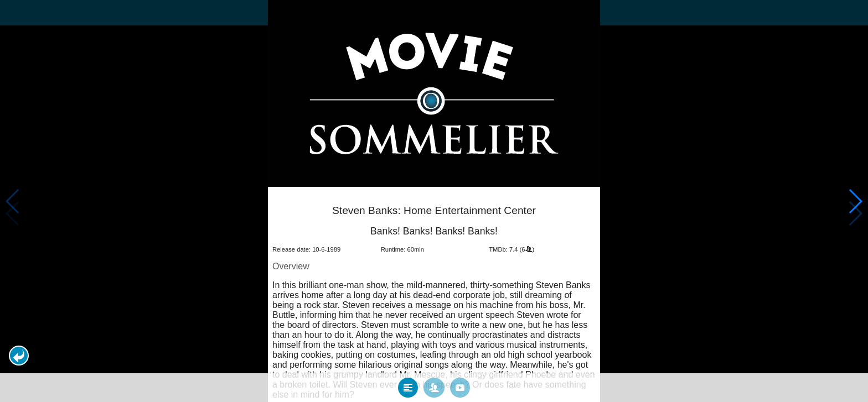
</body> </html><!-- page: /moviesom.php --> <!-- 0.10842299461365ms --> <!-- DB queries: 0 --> (434, 201)
